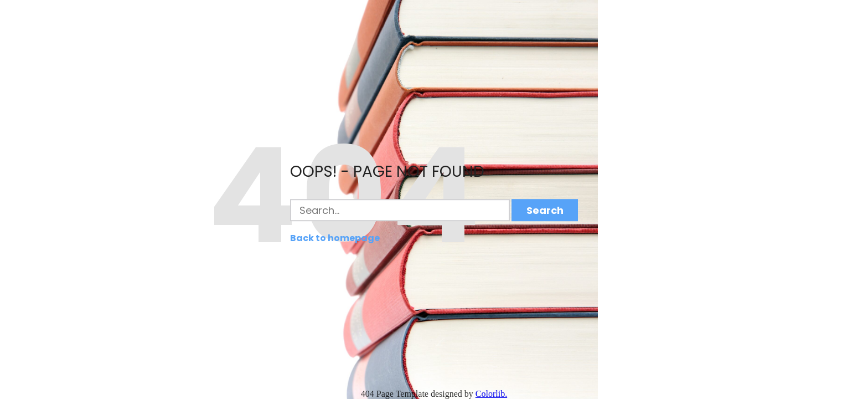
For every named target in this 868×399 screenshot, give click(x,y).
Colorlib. (491, 394)
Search (545, 210)
